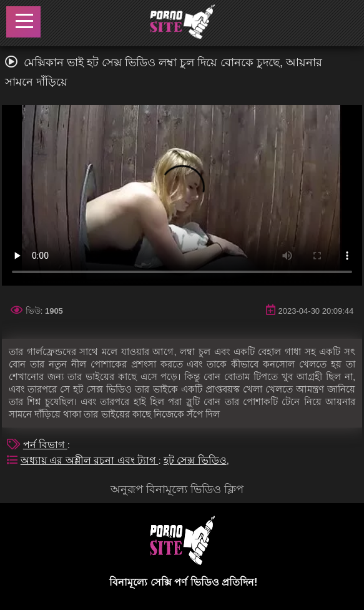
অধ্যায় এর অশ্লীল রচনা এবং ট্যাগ (90, 460)
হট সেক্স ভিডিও (195, 460)
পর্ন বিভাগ (45, 445)
